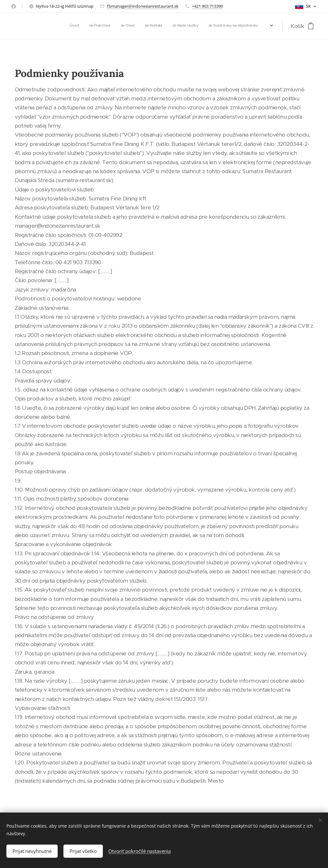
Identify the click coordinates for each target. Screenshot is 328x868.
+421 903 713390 (207, 6)
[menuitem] (211, 26)
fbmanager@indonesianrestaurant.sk (143, 6)
